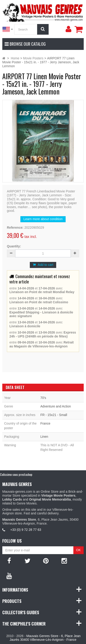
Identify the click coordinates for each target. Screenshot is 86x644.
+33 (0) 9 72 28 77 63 (26, 530)
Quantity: (14, 246)
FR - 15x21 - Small (54, 415)
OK (78, 550)
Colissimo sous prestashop (16, 474)
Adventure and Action (56, 406)
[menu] (68, 29)
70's (43, 398)
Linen (44, 437)
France (45, 423)
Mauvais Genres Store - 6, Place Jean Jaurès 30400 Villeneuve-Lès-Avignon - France (45, 638)
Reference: (15, 228)
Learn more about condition (43, 219)
